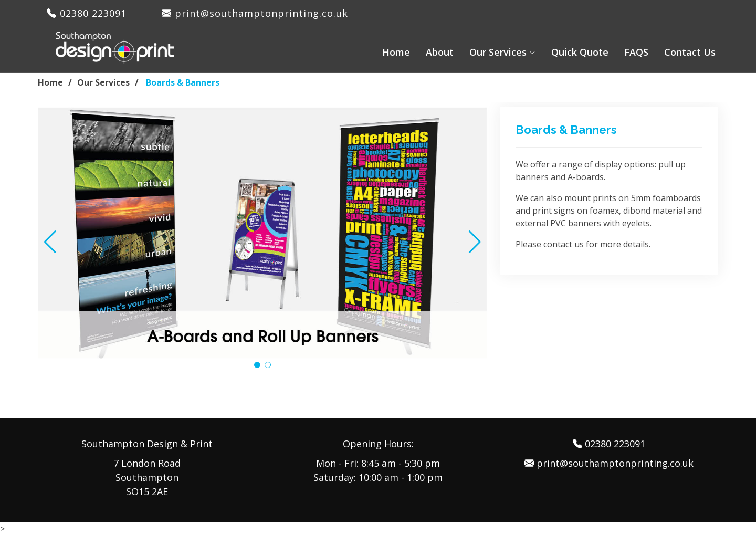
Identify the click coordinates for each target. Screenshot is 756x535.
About (440, 52)
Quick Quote (580, 52)
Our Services (103, 82)
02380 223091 (91, 13)
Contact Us (690, 52)
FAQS (636, 52)
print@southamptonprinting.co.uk (255, 13)
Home (396, 52)
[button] (50, 242)
